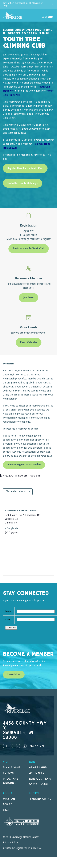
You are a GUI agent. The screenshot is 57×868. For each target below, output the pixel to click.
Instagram (11, 746)
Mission (9, 799)
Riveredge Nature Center (21, 511)
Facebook (5, 746)
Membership (38, 768)
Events (8, 773)
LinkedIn (18, 746)
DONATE (34, 793)
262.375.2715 (37, 746)
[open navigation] (47, 15)
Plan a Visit (12, 768)
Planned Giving (40, 799)
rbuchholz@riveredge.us (17, 422)
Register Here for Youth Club (29, 249)
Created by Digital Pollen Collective (22, 848)
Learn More (14, 674)
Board (8, 804)
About (8, 793)
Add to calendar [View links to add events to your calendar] (18, 492)
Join (32, 762)
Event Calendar (29, 343)
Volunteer (37, 773)
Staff (7, 810)
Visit (7, 762)
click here (33, 429)
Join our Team (40, 779)
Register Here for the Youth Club (25, 168)
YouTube (25, 746)
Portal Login (38, 785)
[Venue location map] (28, 555)
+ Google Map (12, 529)
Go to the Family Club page (23, 183)
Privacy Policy (10, 843)
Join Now (28, 297)
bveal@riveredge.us (42, 456)
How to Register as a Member (24, 465)
